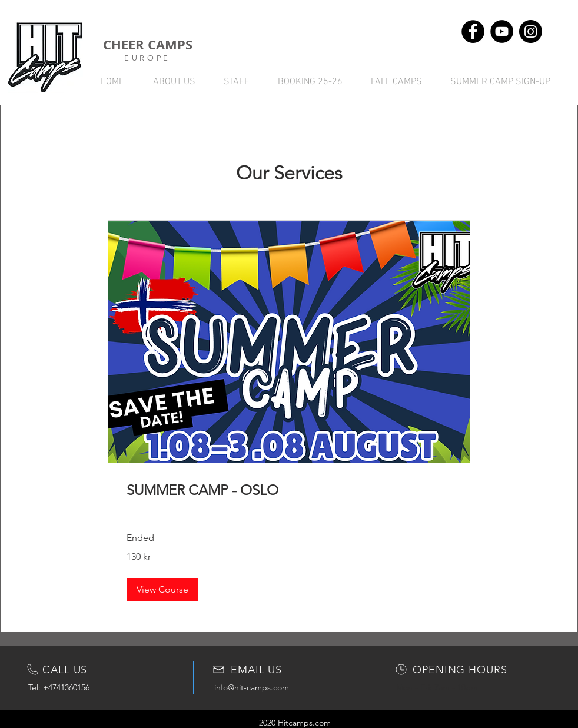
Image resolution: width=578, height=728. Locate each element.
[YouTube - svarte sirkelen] (502, 31)
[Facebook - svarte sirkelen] (473, 31)
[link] (289, 490)
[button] (162, 590)
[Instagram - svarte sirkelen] (531, 31)
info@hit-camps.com (252, 687)
